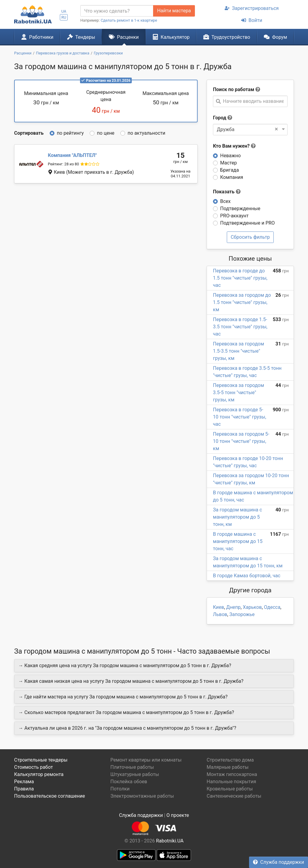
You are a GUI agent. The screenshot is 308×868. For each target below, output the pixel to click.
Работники (37, 37)
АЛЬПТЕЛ (72, 155)
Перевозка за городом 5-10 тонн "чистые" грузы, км (241, 441)
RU (64, 17)
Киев (219, 607)
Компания (232, 177)
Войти (252, 20)
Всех (225, 201)
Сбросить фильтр (250, 237)
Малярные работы (228, 767)
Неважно (230, 156)
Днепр (233, 607)
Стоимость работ (34, 767)
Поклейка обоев (129, 782)
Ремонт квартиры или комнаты (146, 760)
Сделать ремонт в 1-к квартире (129, 20)
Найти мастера (174, 11)
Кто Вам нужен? (234, 146)
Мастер (229, 163)
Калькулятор (171, 37)
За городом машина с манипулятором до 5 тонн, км (237, 517)
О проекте (178, 815)
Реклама (24, 782)
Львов (220, 614)
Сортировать (29, 133)
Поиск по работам (234, 89)
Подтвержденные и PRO (248, 223)
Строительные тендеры (41, 760)
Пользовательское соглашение (50, 796)
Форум (275, 37)
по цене (106, 133)
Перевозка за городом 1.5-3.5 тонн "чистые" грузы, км (239, 351)
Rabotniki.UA (170, 841)
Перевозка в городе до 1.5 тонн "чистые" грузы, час (240, 278)
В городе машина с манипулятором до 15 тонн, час (238, 541)
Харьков (252, 607)
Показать (227, 192)
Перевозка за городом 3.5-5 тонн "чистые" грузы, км (239, 393)
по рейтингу (70, 133)
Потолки (120, 789)
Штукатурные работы (135, 774)
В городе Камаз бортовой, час (247, 576)
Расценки (124, 37)
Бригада (229, 170)
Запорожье (242, 614)
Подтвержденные (240, 209)
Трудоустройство (227, 37)
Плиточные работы (132, 767)
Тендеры (81, 37)
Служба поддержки (279, 862)
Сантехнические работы (234, 796)
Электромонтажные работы (142, 796)
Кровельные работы (230, 789)
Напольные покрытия (231, 782)
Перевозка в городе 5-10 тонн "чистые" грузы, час (240, 417)
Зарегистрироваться (252, 8)
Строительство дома (230, 760)
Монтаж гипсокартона (232, 774)
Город (220, 118)
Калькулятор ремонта (39, 774)
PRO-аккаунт (234, 216)
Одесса (272, 607)
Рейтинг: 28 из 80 (63, 164)
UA (64, 11)
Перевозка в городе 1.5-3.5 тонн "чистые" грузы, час (240, 327)
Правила (24, 789)
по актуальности (146, 133)
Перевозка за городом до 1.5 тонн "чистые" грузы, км (242, 302)
